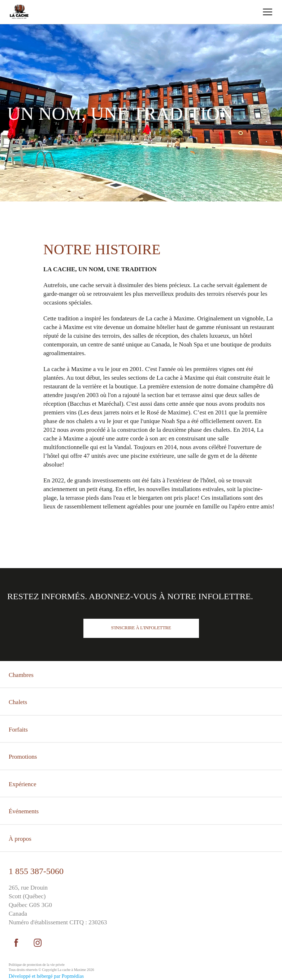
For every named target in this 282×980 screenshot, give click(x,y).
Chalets (18, 702)
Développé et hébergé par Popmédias (46, 976)
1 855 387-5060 (36, 871)
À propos (20, 839)
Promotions (23, 757)
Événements (24, 811)
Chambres (21, 675)
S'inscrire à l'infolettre (141, 628)
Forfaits (18, 730)
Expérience (22, 784)
